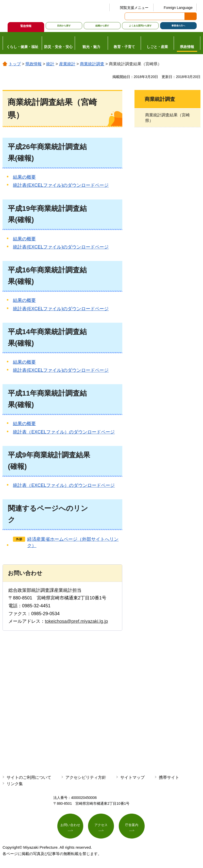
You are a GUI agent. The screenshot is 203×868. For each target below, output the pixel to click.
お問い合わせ (70, 826)
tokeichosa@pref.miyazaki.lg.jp (76, 621)
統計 (50, 64)
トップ (15, 64)
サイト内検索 (129, 16)
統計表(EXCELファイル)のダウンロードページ (61, 185)
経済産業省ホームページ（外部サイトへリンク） (73, 542)
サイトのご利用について (29, 777)
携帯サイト (169, 777)
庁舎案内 (132, 826)
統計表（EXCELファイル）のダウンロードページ (64, 432)
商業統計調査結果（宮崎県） (167, 118)
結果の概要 (24, 177)
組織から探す (102, 26)
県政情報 (33, 64)
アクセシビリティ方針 (86, 777)
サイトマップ (132, 777)
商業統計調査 (92, 64)
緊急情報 (26, 26)
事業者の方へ (178, 26)
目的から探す (64, 26)
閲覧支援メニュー (134, 8)
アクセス (101, 826)
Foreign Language (178, 8)
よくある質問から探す (140, 26)
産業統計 (67, 64)
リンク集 (15, 784)
